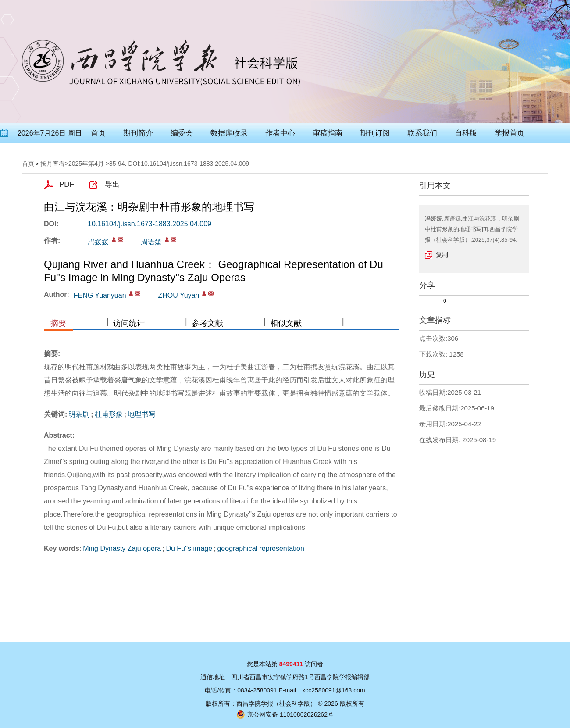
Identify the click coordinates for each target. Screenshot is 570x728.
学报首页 (509, 133)
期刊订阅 (375, 133)
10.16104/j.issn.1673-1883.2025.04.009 (150, 224)
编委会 (182, 133)
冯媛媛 (98, 242)
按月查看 (53, 164)
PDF (67, 184)
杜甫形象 (109, 414)
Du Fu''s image (189, 548)
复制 (442, 255)
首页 (98, 133)
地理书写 (142, 414)
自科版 (466, 133)
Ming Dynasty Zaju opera (122, 548)
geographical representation (260, 548)
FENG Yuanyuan (100, 295)
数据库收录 (229, 133)
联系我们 (422, 133)
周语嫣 (151, 242)
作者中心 (280, 133)
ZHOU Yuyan (178, 295)
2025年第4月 (86, 164)
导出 (112, 184)
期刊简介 (138, 133)
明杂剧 (79, 414)
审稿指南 (328, 133)
